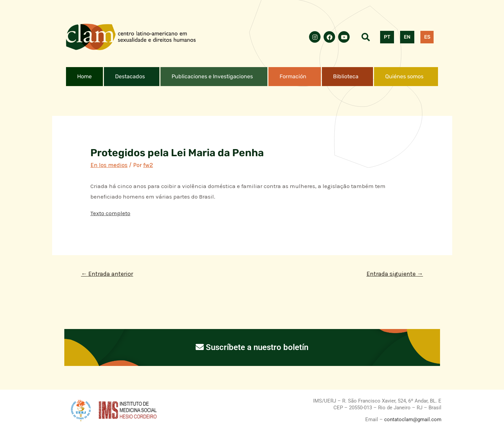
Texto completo (110, 213)
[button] (132, 77)
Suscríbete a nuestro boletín (252, 347)
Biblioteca (346, 76)
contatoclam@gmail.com (412, 419)
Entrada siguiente (395, 274)
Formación (293, 76)
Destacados (130, 76)
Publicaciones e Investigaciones (212, 76)
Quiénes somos (404, 76)
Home (84, 76)
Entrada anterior (107, 274)
